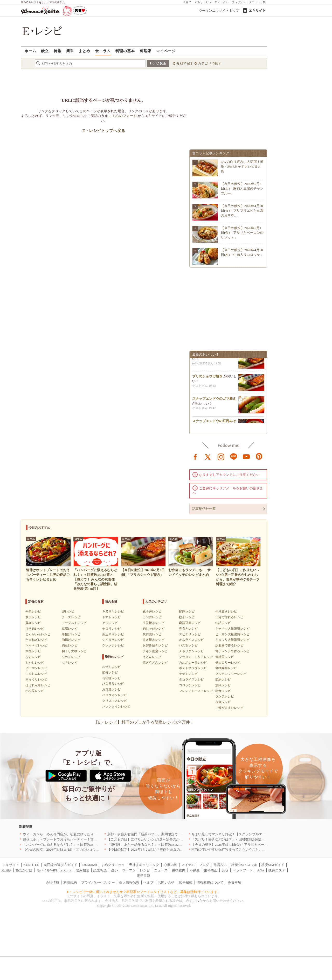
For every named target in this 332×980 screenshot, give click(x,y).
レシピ (145, 870)
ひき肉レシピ (35, 629)
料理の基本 (125, 51)
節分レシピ (110, 672)
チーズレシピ (71, 617)
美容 (225, 870)
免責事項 (234, 882)
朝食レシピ (223, 691)
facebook (195, 456)
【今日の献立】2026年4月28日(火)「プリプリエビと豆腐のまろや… (242, 211)
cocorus (66, 870)
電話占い (220, 865)
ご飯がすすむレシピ (229, 708)
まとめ (84, 51)
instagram (221, 456)
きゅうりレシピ (36, 679)
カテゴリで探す (210, 64)
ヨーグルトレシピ (74, 623)
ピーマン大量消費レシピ (232, 634)
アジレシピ (110, 623)
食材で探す (185, 64)
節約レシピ (223, 679)
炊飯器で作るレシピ (229, 645)
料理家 (146, 51)
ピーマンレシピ (36, 668)
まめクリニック (113, 865)
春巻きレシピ (188, 629)
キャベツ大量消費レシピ (232, 629)
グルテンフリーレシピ (231, 674)
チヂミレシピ (188, 674)
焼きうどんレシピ (155, 663)
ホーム (30, 51)
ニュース (161, 870)
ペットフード (243, 870)
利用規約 (70, 882)
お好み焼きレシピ (155, 645)
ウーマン (129, 870)
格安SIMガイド (273, 865)
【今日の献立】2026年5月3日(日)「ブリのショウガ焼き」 (66, 849)
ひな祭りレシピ (113, 684)
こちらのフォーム (123, 116)
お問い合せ (166, 882)
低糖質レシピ (225, 657)
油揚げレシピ (71, 640)
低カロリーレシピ (228, 663)
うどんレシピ (152, 657)
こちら (198, 901)
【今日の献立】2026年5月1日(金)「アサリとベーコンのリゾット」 (242, 233)
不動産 (195, 870)
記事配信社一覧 (204, 509)
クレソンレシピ (113, 645)
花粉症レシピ (112, 678)
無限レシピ (223, 685)
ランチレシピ (225, 696)
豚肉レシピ (33, 617)
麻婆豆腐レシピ (190, 623)
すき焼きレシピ (154, 640)
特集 (58, 51)
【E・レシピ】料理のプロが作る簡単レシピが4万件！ (144, 722)
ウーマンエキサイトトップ (219, 11)
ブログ (204, 865)
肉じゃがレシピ (154, 629)
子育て (187, 2)
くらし (199, 2)
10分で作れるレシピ (229, 617)
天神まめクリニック (144, 865)
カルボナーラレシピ (193, 663)
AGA (261, 870)
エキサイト (257, 11)
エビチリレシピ (190, 634)
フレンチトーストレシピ (196, 691)
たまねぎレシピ (36, 640)
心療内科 (170, 865)
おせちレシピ (112, 667)
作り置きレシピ (226, 611)
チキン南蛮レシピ (155, 651)
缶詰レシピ (223, 623)
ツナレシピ (70, 663)
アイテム (188, 865)
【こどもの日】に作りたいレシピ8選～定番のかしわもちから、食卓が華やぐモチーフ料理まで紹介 (182, 839)
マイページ (166, 51)
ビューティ (213, 2)
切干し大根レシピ (74, 651)
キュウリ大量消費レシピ (232, 640)
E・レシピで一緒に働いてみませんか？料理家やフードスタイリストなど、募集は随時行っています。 (144, 892)
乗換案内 (179, 870)
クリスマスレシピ (115, 701)
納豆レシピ (70, 645)
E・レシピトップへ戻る (104, 131)
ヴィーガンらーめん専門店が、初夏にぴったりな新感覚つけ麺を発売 (75, 834)
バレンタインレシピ (116, 706)
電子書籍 (143, 876)
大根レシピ (33, 651)
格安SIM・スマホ (244, 865)
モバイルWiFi (47, 870)
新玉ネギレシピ (113, 634)
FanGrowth (89, 865)
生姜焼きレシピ (154, 623)
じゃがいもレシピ (38, 634)
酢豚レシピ (187, 611)
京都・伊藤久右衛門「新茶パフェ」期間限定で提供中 (148, 834)
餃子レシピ (187, 617)
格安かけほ (24, 870)
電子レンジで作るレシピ (232, 651)
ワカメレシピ (71, 657)
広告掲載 (186, 882)
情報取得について (210, 882)
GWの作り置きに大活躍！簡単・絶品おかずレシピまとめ (242, 166)
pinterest (259, 456)
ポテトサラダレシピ (193, 668)
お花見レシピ (112, 689)
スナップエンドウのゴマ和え (214, 400)
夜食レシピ (223, 702)
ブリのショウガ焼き (207, 378)
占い (226, 2)
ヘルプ (148, 882)
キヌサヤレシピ (113, 611)
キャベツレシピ (36, 645)
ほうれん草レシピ (38, 685)
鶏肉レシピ (33, 623)
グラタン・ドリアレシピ (196, 657)
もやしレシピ (35, 663)
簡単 (70, 51)
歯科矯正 (211, 870)
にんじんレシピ (36, 674)
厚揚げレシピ (71, 634)
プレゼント (239, 2)
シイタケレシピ (113, 640)
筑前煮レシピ (152, 634)
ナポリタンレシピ (191, 651)
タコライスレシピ (191, 679)
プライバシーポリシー (98, 882)
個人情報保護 (129, 882)
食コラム (103, 51)
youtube (246, 456)
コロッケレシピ (190, 685)
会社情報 (52, 882)
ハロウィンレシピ (115, 695)
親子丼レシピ (152, 611)
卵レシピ (68, 611)
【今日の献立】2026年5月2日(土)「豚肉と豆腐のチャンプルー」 (242, 188)
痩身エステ (277, 870)
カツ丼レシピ (152, 617)
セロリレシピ (112, 629)
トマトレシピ (112, 617)
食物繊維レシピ (226, 668)
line (234, 456)
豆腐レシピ (70, 629)
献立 (45, 51)
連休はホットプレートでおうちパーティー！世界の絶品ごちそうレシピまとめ (82, 839)
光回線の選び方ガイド (60, 865)
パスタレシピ (188, 645)
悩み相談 (82, 870)
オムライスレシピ (191, 640)
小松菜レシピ (35, 691)
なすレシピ (33, 657)
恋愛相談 (100, 870)
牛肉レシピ (33, 611)
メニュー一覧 (257, 2)
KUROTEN (31, 865)
